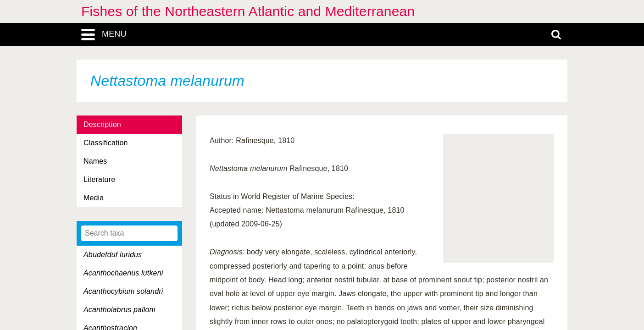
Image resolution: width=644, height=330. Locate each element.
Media (94, 198)
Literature (99, 179)
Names (95, 161)
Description (102, 124)
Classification (106, 143)
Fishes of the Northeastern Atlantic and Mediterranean (248, 11)
